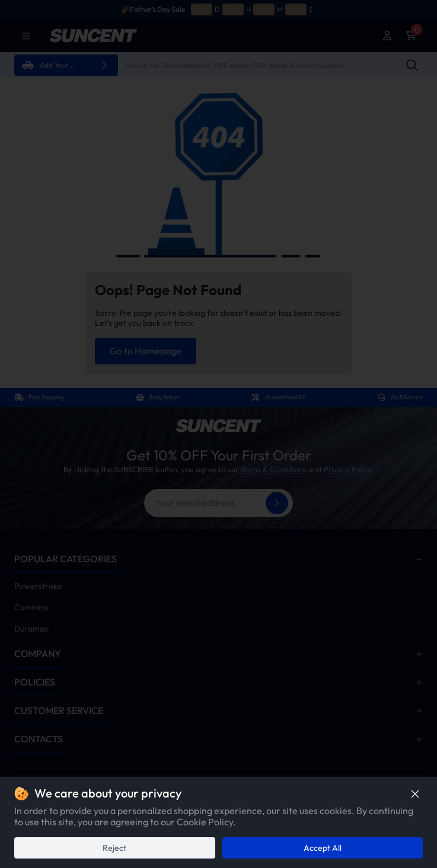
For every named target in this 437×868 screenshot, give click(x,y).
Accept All (323, 848)
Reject (114, 848)
